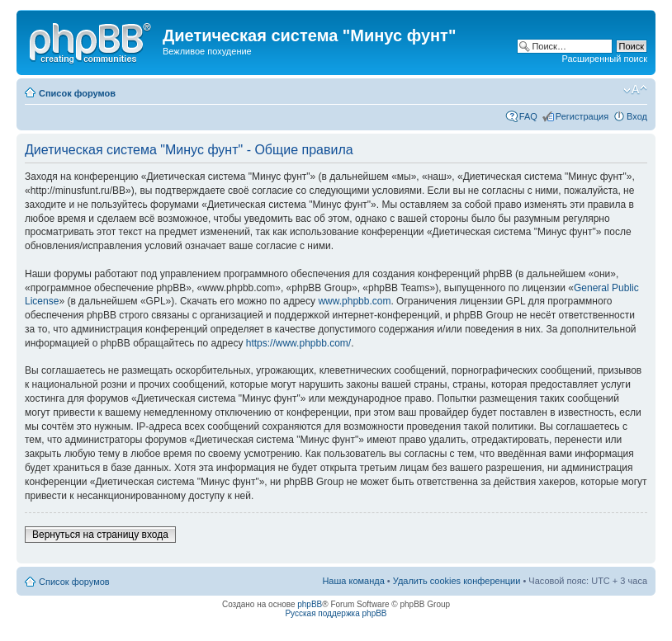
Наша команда (353, 581)
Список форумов (77, 93)
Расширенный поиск (604, 59)
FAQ (528, 116)
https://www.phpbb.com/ (298, 343)
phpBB (310, 604)
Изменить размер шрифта (635, 90)
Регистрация (582, 116)
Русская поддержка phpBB (336, 613)
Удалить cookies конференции (457, 581)
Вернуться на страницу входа (100, 535)
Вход (637, 116)
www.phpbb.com (354, 301)
